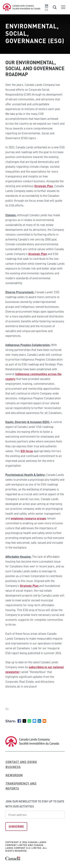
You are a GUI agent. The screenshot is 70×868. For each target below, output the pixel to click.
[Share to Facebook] (19, 721)
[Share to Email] (44, 721)
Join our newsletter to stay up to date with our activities (35, 804)
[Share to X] (24, 721)
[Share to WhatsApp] (29, 721)
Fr (46, 9)
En (47, 5)
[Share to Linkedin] (39, 721)
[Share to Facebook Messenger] (34, 721)
